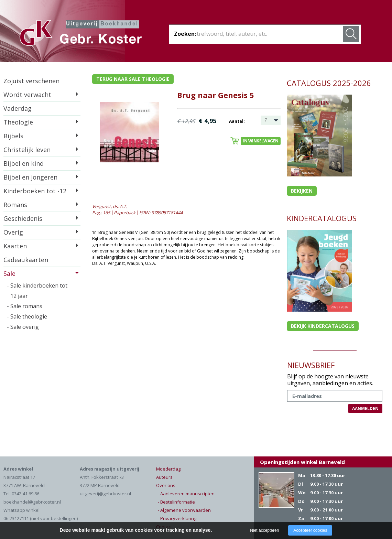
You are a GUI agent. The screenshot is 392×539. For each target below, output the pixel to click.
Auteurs (164, 477)
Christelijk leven (27, 150)
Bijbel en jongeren (30, 177)
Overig (13, 232)
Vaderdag (18, 108)
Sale (9, 273)
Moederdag (168, 469)
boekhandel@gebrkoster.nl (32, 502)
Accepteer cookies (310, 530)
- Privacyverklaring (177, 518)
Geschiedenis (23, 218)
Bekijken (302, 191)
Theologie (18, 122)
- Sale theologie (27, 316)
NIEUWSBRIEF (311, 365)
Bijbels (13, 136)
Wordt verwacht (27, 95)
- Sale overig (23, 327)
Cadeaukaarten (26, 260)
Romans (15, 205)
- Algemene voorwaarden (184, 510)
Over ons (166, 485)
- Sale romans (25, 306)
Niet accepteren (264, 530)
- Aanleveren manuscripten (186, 494)
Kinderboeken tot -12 (35, 191)
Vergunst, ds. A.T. (110, 206)
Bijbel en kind (24, 163)
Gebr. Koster (81, 34)
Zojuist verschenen (31, 81)
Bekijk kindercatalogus (323, 326)
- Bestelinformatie (176, 502)
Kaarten (15, 246)
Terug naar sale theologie (133, 79)
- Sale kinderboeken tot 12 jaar (37, 291)
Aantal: (237, 121)
